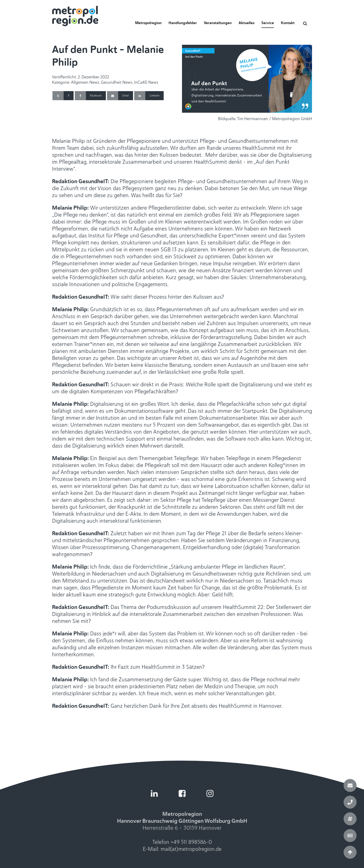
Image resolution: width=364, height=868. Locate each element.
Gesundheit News (117, 82)
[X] (63, 96)
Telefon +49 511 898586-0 (182, 842)
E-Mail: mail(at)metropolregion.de (182, 849)
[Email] (120, 96)
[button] (148, 24)
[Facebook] (90, 96)
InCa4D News (146, 82)
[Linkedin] (149, 96)
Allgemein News (85, 82)
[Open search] (305, 23)
